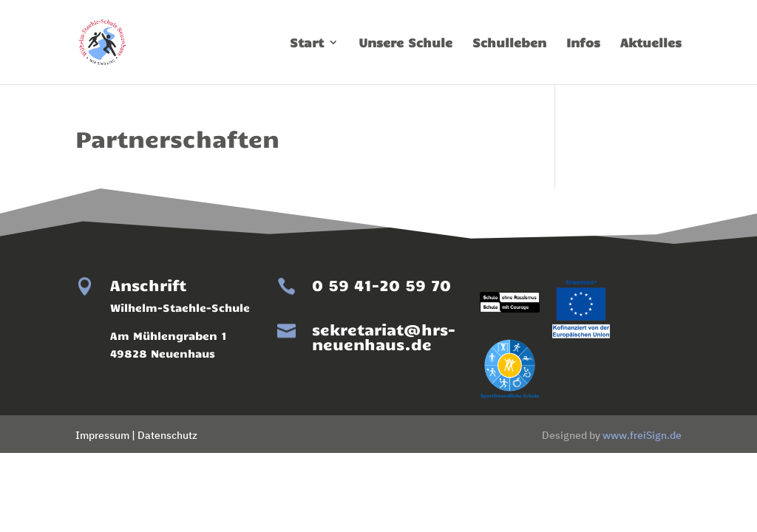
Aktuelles (651, 43)
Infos (583, 43)
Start (307, 43)
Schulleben (509, 43)
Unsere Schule (405, 43)
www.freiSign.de (642, 435)
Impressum (102, 435)
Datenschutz (167, 435)
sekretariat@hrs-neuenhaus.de (384, 336)
